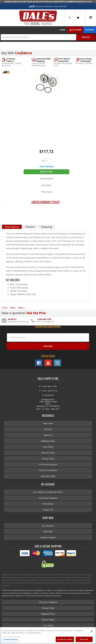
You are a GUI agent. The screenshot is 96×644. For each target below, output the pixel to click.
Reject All (84, 639)
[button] (48, 37)
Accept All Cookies (65, 639)
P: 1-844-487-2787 (48, 386)
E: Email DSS (48, 395)
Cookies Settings (10, 639)
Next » (21, 308)
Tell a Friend (46, 192)
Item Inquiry (46, 185)
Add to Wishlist (46, 179)
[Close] (92, 631)
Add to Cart (46, 172)
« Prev (4, 308)
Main (13, 308)
